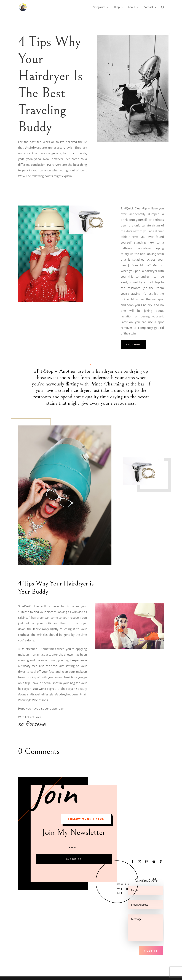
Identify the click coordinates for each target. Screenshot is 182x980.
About (132, 7)
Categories (99, 7)
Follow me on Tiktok (86, 819)
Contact (148, 7)
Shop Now (133, 345)
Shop (117, 7)
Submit (151, 951)
